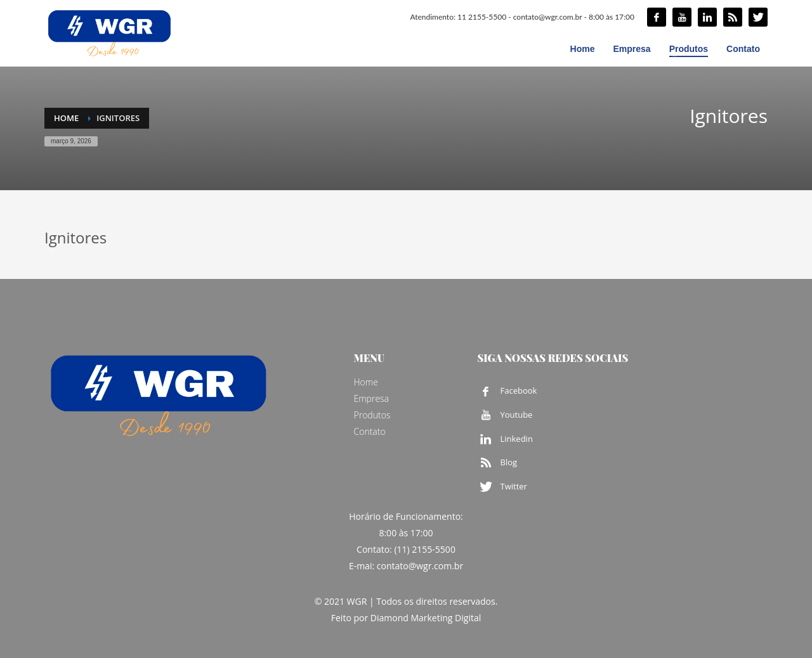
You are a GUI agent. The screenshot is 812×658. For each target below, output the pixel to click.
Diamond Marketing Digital (426, 618)
